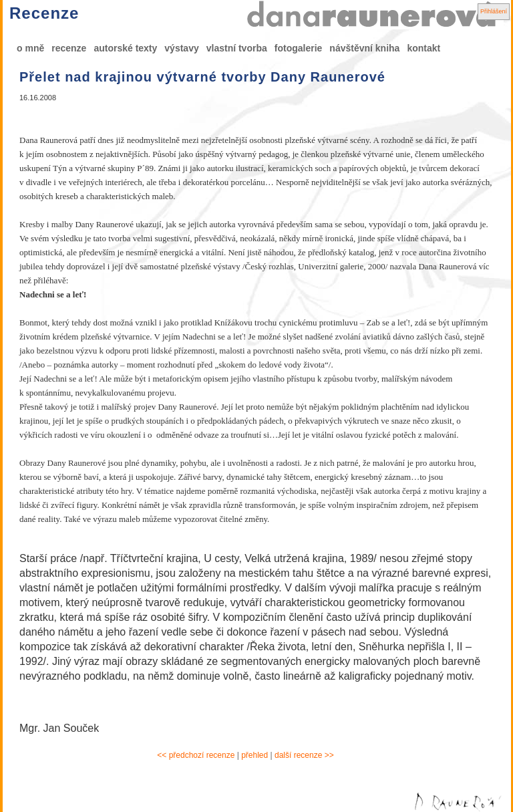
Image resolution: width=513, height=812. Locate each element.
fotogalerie (299, 48)
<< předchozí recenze (196, 755)
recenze (69, 48)
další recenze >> (304, 755)
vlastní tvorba (237, 48)
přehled (254, 755)
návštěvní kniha (364, 48)
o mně (30, 48)
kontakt (423, 48)
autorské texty (125, 48)
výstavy (181, 48)
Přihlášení (494, 11)
